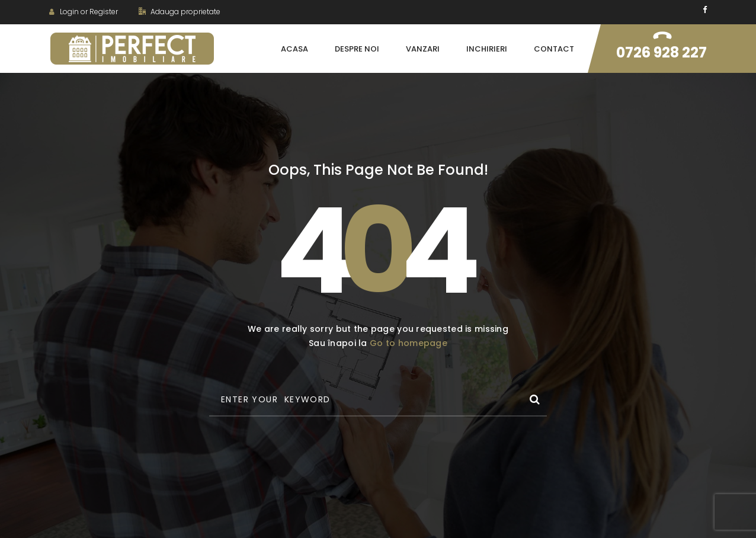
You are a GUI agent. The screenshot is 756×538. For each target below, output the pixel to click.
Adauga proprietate (180, 12)
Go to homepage (409, 343)
